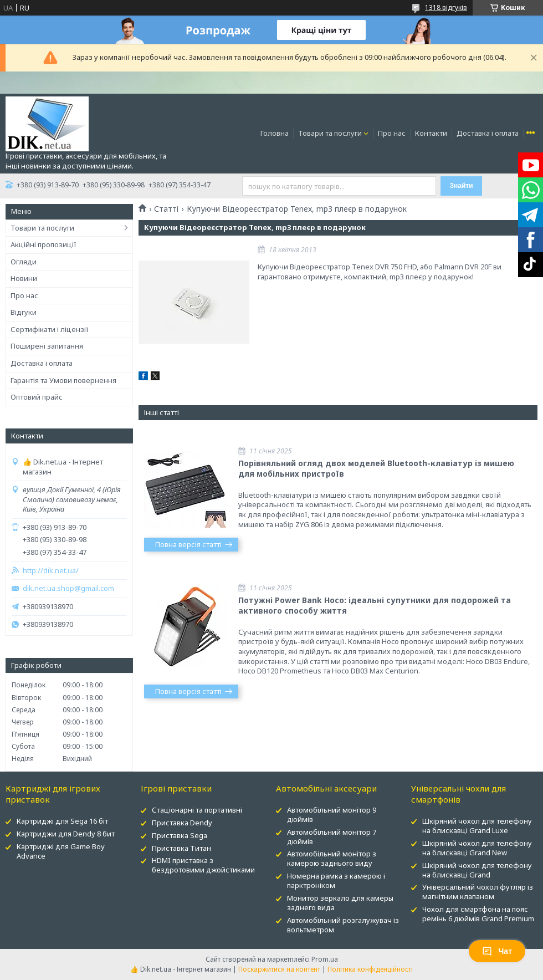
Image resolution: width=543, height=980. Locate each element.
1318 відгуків (446, 7)
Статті (166, 209)
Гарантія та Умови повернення (63, 380)
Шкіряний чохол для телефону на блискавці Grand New (477, 848)
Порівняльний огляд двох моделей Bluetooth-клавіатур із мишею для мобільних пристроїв (376, 468)
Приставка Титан (181, 848)
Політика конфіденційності (370, 969)
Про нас (392, 133)
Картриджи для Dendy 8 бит (66, 834)
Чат (497, 951)
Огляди (24, 262)
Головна (275, 133)
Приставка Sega (180, 835)
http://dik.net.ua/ (51, 571)
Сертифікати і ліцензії (50, 329)
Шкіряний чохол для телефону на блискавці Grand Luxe (477, 826)
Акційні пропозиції (43, 244)
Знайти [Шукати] (461, 186)
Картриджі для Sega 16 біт (62, 821)
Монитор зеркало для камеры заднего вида (340, 903)
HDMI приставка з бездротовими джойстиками (203, 865)
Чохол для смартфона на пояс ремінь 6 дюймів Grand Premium (478, 914)
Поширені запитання (47, 346)
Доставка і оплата (488, 133)
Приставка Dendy (182, 823)
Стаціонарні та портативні (197, 810)
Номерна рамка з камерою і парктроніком (336, 881)
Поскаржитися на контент (279, 969)
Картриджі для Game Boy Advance (61, 851)
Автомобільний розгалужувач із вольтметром (343, 925)
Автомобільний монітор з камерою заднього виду (332, 858)
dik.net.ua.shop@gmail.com (68, 588)
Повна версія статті (188, 544)
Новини (24, 278)
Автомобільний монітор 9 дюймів (332, 815)
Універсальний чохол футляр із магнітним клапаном (478, 892)
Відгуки (24, 312)
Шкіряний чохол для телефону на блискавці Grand (477, 870)
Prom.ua (325, 959)
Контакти (431, 133)
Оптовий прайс (37, 397)
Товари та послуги (330, 133)
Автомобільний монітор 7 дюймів (332, 837)
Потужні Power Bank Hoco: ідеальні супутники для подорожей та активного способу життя (375, 605)
